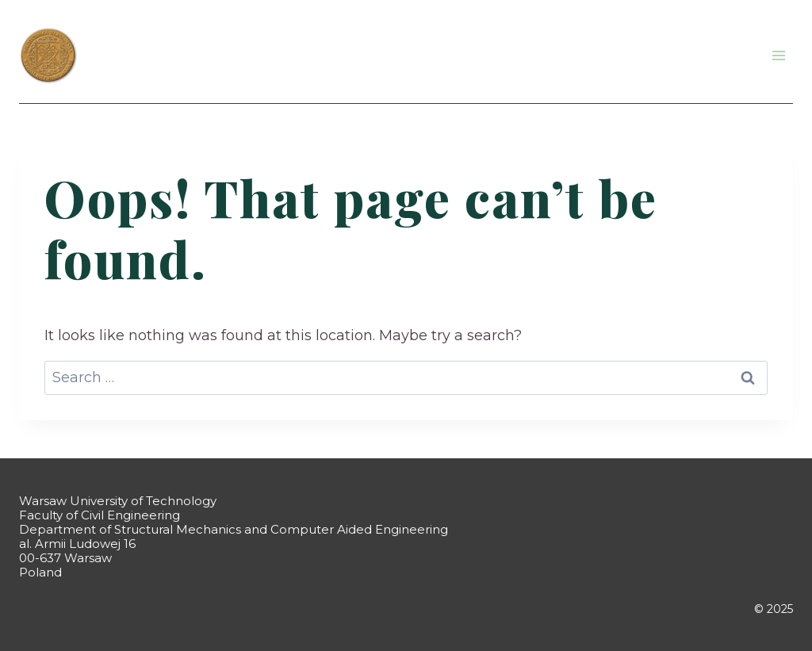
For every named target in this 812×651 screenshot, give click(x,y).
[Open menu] (778, 55)
